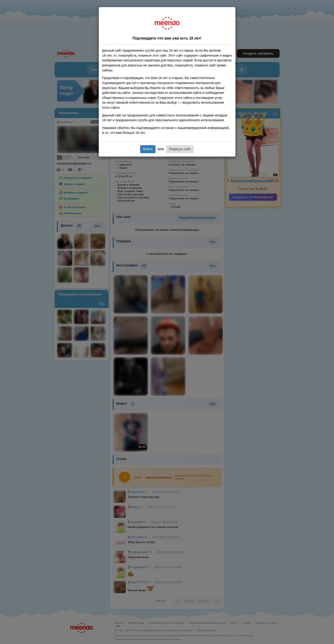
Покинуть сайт (180, 149)
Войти (148, 149)
